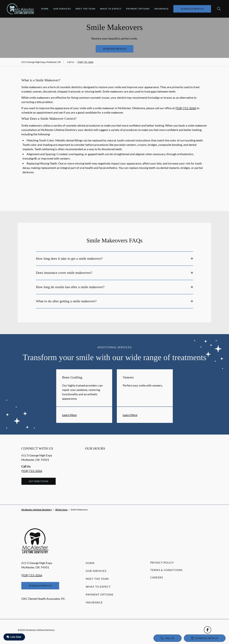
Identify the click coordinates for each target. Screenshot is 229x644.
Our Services (62, 9)
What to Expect (111, 9)
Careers (157, 577)
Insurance (162, 9)
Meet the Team (86, 9)
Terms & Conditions (166, 570)
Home (45, 9)
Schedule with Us (192, 9)
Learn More (69, 415)
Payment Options (138, 9)
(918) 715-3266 (85, 62)
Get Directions (39, 481)
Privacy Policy (162, 563)
